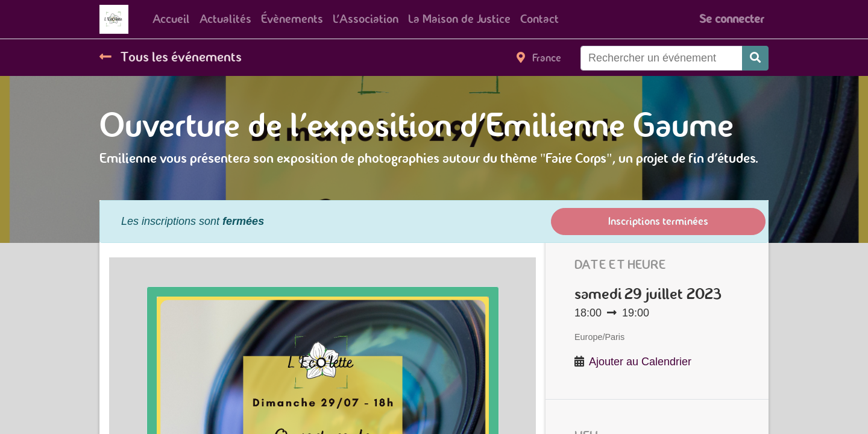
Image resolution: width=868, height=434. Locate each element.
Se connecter (731, 19)
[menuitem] (171, 19)
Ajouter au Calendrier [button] (640, 362)
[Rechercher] (755, 58)
